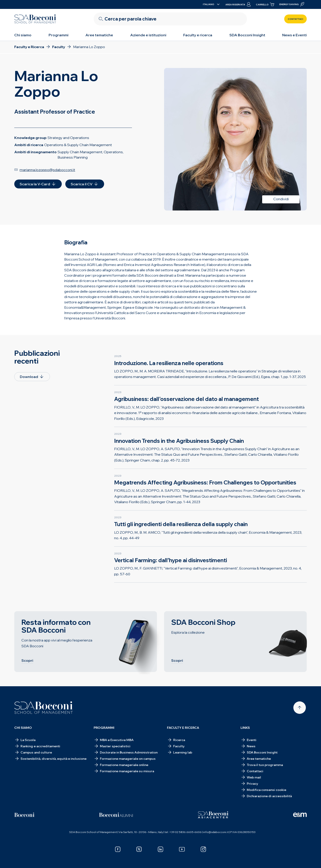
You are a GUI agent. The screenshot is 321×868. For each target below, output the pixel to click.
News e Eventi (294, 35)
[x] (139, 849)
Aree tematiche (99, 35)
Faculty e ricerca (198, 35)
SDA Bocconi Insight (247, 35)
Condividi (281, 199)
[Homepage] (44, 708)
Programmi (59, 35)
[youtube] (182, 849)
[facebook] (118, 849)
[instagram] (203, 849)
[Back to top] (300, 708)
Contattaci (295, 19)
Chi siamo (23, 35)
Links (245, 728)
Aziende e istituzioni (148, 35)
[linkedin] (160, 849)
